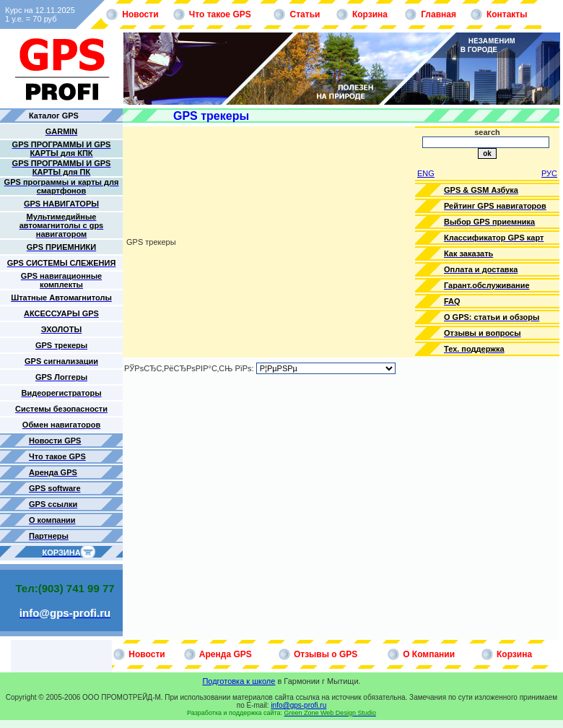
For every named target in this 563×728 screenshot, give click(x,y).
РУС (549, 173)
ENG (426, 173)
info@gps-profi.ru (298, 705)
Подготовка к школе (239, 681)
